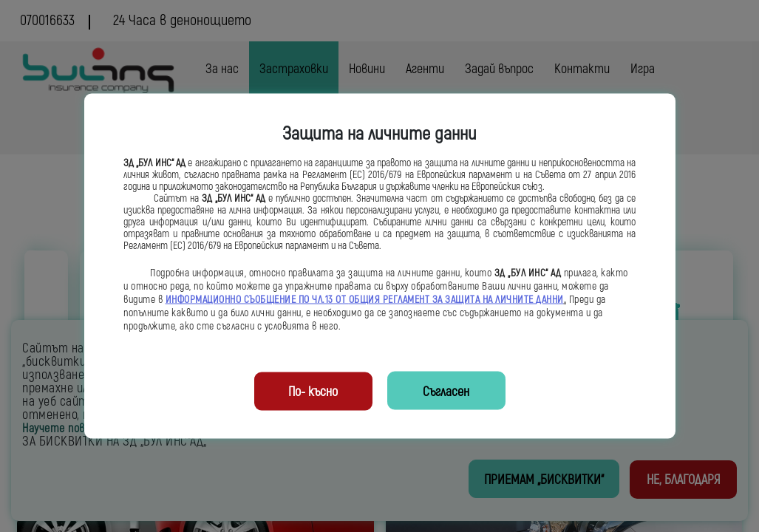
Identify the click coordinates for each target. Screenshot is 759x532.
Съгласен (446, 392)
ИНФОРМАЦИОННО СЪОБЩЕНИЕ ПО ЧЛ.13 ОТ (257, 300)
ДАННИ (550, 300)
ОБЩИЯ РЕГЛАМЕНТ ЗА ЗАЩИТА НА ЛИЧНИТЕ (443, 300)
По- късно (313, 392)
